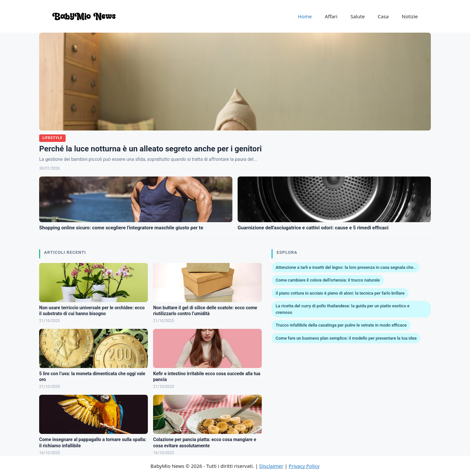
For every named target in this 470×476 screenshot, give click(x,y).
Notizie (410, 16)
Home (305, 16)
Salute (358, 16)
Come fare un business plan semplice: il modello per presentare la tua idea (346, 338)
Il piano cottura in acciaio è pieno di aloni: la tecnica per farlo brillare (340, 293)
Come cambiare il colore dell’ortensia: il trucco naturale (328, 280)
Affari (331, 16)
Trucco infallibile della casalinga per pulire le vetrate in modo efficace (341, 325)
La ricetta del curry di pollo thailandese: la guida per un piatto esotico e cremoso (342, 309)
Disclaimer (271, 466)
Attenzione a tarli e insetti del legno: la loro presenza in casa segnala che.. (345, 267)
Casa (383, 16)
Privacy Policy (304, 466)
